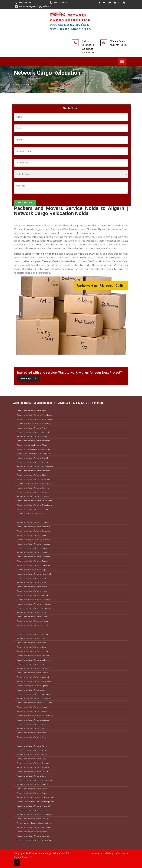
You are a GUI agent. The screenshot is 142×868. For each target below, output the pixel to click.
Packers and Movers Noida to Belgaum (33, 488)
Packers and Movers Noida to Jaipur (32, 591)
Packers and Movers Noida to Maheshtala (34, 703)
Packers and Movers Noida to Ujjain (32, 810)
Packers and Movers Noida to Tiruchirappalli (35, 798)
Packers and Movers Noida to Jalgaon (32, 621)
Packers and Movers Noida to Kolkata (32, 625)
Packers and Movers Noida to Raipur (32, 755)
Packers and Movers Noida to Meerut (32, 673)
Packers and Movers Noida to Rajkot (32, 750)
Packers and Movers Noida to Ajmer (32, 437)
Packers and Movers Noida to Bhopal (32, 458)
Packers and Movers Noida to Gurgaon (33, 720)
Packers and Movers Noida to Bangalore (34, 454)
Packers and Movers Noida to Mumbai (33, 669)
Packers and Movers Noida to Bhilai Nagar (34, 484)
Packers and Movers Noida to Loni (31, 664)
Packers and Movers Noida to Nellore (32, 729)
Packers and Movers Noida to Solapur (32, 772)
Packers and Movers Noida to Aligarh (55, 84)
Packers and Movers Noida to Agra (31, 411)
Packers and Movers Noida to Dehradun (33, 527)
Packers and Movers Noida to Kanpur (32, 634)
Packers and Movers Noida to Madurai (33, 677)
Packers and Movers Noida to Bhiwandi (33, 471)
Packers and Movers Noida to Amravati (33, 449)
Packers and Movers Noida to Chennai (33, 497)
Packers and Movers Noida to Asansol (33, 432)
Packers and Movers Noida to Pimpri (32, 737)
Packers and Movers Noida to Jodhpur (32, 595)
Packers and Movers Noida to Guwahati (33, 557)
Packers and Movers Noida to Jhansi (32, 613)
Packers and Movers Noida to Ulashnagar (34, 815)
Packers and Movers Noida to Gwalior (33, 553)
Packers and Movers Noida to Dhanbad (33, 523)
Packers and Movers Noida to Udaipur (32, 819)
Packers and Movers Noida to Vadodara (33, 828)
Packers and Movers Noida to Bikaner (32, 475)
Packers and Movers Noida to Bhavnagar (34, 479)
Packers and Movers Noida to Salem (32, 776)
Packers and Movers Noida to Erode (31, 535)
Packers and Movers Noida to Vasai (32, 832)
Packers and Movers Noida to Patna (32, 746)
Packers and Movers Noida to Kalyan (32, 639)
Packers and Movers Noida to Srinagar (33, 763)
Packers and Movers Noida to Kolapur (32, 652)
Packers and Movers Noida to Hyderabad (34, 574)
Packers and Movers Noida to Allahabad (33, 424)
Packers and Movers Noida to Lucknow (33, 656)
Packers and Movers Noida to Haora (32, 578)
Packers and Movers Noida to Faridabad (33, 540)
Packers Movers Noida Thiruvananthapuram (35, 802)
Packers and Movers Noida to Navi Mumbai (35, 716)
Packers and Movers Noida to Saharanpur (34, 780)
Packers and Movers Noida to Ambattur (33, 441)
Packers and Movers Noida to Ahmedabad (34, 415)
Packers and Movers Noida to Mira (31, 690)
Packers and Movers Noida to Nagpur (32, 707)
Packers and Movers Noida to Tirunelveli (33, 806)
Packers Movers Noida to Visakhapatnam (34, 823)
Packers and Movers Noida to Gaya (31, 570)
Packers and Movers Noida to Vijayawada (34, 840)
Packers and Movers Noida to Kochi (31, 643)
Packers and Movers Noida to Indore (32, 587)
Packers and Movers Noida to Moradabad (34, 682)
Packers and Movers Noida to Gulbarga (33, 565)
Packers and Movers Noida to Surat (31, 759)
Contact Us (122, 854)
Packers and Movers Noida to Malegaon (33, 699)
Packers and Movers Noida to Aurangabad (34, 419)
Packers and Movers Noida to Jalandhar (33, 600)
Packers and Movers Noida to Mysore (32, 686)
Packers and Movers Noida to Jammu (32, 617)
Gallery (109, 854)
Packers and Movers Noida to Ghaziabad (34, 548)
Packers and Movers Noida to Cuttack (32, 509)
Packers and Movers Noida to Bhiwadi (33, 492)
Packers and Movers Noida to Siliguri (32, 785)
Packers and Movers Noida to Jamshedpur (34, 604)
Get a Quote (29, 379)
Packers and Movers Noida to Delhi (31, 514)
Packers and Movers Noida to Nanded (32, 724)
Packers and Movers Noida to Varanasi (33, 836)
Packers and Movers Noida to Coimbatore (34, 501)
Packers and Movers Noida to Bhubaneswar (35, 467)
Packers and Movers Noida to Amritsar (33, 428)
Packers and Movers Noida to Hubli (31, 583)
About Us (97, 854)
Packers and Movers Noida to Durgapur (33, 531)
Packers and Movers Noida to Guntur (32, 561)
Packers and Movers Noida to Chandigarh (34, 505)
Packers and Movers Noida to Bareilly (32, 462)
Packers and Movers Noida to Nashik (32, 712)
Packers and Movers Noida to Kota (31, 647)
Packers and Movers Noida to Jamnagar (33, 608)
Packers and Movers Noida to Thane (32, 793)
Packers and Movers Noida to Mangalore (34, 694)
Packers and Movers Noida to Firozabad (33, 544)
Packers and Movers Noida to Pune (31, 733)
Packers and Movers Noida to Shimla (32, 789)
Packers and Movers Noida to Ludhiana (33, 660)
